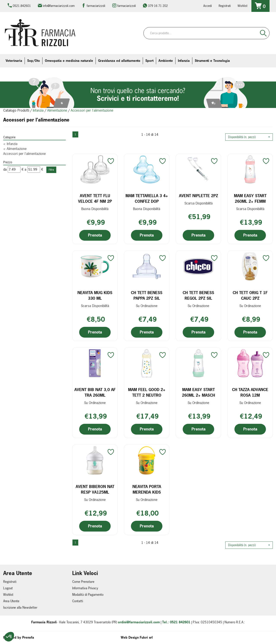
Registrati (225, 6)
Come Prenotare (83, 582)
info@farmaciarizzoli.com (59, 6)
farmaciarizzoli (96, 6)
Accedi (208, 6)
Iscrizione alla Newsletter (20, 607)
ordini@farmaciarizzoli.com (139, 622)
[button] (249, 137)
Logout (8, 588)
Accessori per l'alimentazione (24, 154)
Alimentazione (57, 110)
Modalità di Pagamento (88, 595)
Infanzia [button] (184, 61)
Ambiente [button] (166, 61)
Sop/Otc (34, 61)
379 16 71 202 (158, 6)
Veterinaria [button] (14, 61)
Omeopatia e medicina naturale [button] (69, 61)
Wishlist (242, 6)
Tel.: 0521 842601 (176, 622)
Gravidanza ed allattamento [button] (119, 61)
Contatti (78, 601)
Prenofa (28, 637)
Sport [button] (149, 61)
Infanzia (38, 110)
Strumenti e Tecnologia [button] (212, 61)
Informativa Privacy (85, 588)
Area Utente (11, 601)
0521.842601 (22, 6)
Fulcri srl (146, 637)
